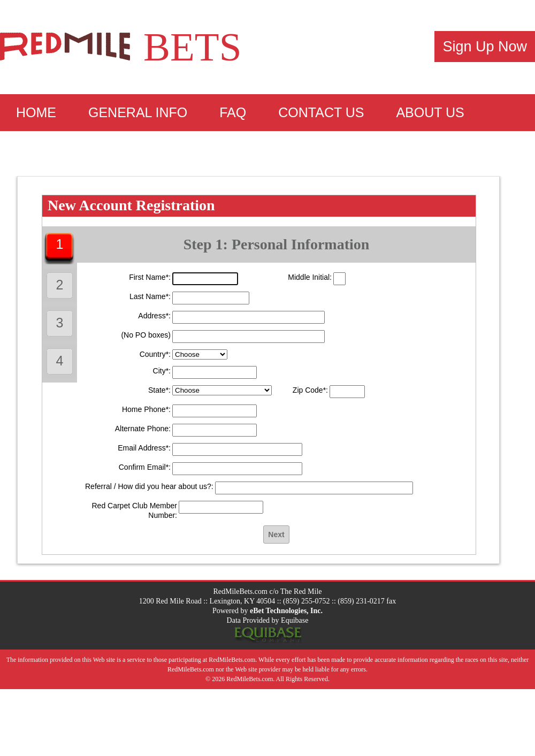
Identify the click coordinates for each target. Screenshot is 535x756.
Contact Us (321, 112)
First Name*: (150, 277)
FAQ (233, 112)
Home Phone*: (146, 409)
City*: (162, 371)
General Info (138, 112)
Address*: (154, 316)
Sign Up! (45, 149)
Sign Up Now (485, 47)
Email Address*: (144, 448)
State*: (159, 390)
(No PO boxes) (146, 335)
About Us (430, 112)
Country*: (155, 354)
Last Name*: (150, 296)
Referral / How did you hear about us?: (149, 486)
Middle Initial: (310, 277)
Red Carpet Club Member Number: (134, 510)
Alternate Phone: (143, 429)
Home (36, 112)
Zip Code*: (310, 390)
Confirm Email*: (145, 467)
